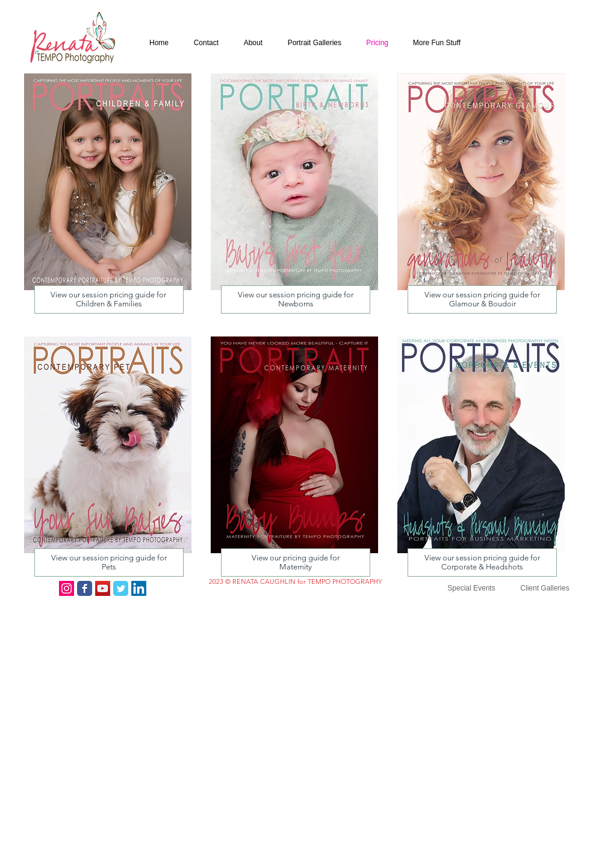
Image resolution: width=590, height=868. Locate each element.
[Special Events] (471, 588)
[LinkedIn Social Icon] (139, 588)
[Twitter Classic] (121, 588)
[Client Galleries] (545, 588)
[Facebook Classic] (85, 588)
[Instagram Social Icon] (67, 588)
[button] (435, 43)
